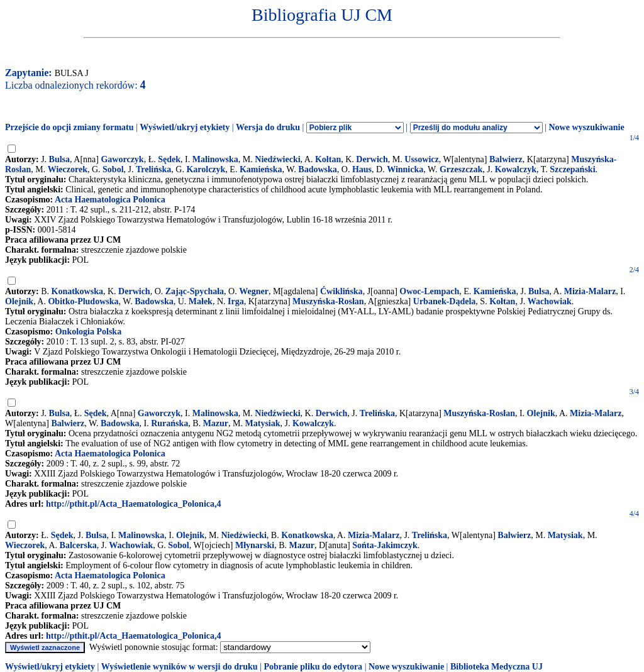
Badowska (317, 169)
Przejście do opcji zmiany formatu (69, 127)
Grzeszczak (461, 169)
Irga (236, 301)
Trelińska (153, 169)
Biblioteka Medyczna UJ (497, 667)
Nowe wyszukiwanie (586, 127)
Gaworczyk (122, 159)
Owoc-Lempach (429, 291)
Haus (362, 169)
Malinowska (215, 159)
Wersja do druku (268, 127)
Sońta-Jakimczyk (385, 545)
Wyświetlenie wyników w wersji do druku (180, 667)
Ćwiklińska (341, 291)
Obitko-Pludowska (83, 301)
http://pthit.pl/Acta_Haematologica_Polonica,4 (133, 504)
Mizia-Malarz (590, 291)
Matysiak (263, 423)
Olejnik (19, 301)
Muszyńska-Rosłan (328, 301)
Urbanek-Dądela (445, 301)
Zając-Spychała (195, 291)
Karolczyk (206, 169)
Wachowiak (550, 301)
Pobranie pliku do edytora (313, 667)
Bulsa (59, 159)
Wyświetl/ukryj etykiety (185, 127)
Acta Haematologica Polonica (110, 200)
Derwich (372, 159)
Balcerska (78, 545)
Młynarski (255, 545)
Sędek (169, 159)
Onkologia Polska (88, 332)
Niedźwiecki (277, 159)
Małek (201, 301)
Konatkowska (77, 291)
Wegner (254, 291)
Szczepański (572, 169)
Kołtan (328, 159)
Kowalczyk (516, 169)
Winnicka (405, 169)
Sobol (113, 169)
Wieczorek (68, 169)
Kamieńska (261, 169)
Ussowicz (421, 159)
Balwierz (506, 159)
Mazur (216, 423)
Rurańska (169, 423)
